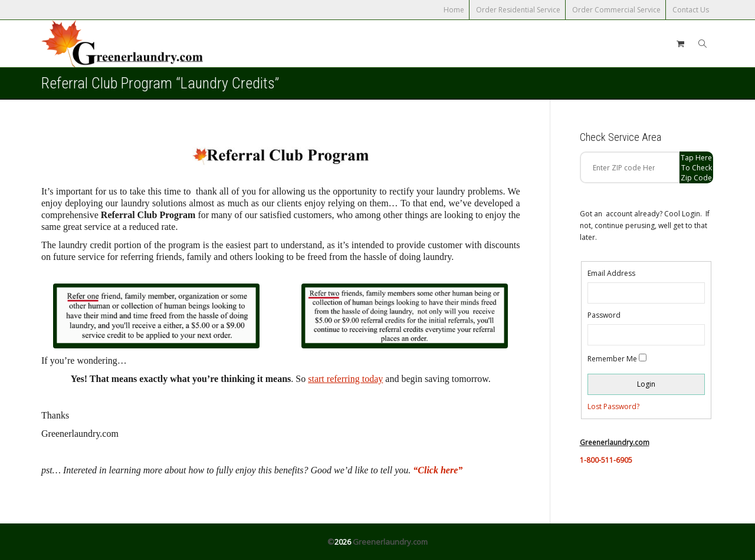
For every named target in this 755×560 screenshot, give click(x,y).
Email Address (611, 273)
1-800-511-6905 (606, 460)
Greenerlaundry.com (390, 542)
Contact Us (691, 10)
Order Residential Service (518, 10)
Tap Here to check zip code (696, 168)
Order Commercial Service (616, 10)
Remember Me (612, 359)
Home (454, 10)
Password (604, 315)
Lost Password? (613, 406)
